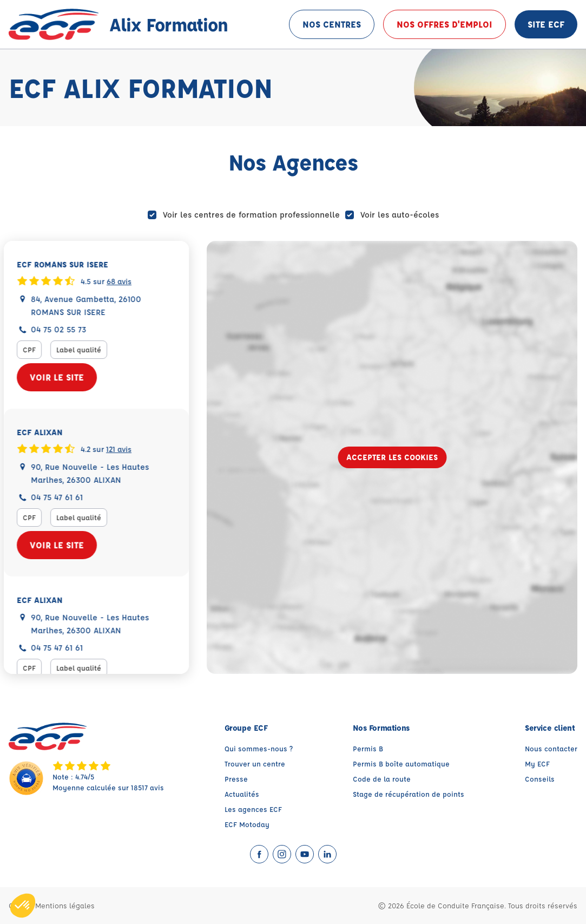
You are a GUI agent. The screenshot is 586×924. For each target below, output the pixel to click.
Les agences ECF (253, 809)
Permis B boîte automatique (401, 764)
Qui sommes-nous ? (259, 748)
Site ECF (546, 24)
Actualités (242, 794)
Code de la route (382, 779)
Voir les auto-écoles (400, 215)
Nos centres (332, 24)
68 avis (124, 280)
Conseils (540, 779)
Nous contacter (551, 748)
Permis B (368, 748)
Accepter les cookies (392, 457)
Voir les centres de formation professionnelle (251, 215)
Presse (236, 779)
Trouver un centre (255, 764)
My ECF (537, 764)
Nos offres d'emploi (445, 24)
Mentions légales (65, 905)
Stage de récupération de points (409, 794)
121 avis (124, 448)
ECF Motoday (247, 824)
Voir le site (62, 377)
